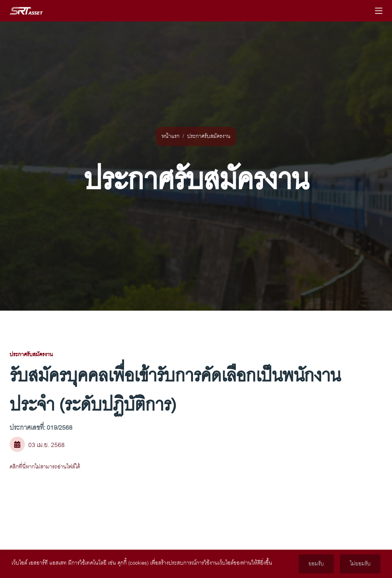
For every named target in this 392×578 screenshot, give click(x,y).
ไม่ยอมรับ (360, 564)
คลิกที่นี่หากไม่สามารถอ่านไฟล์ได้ (45, 467)
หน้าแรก (171, 136)
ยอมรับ (316, 564)
